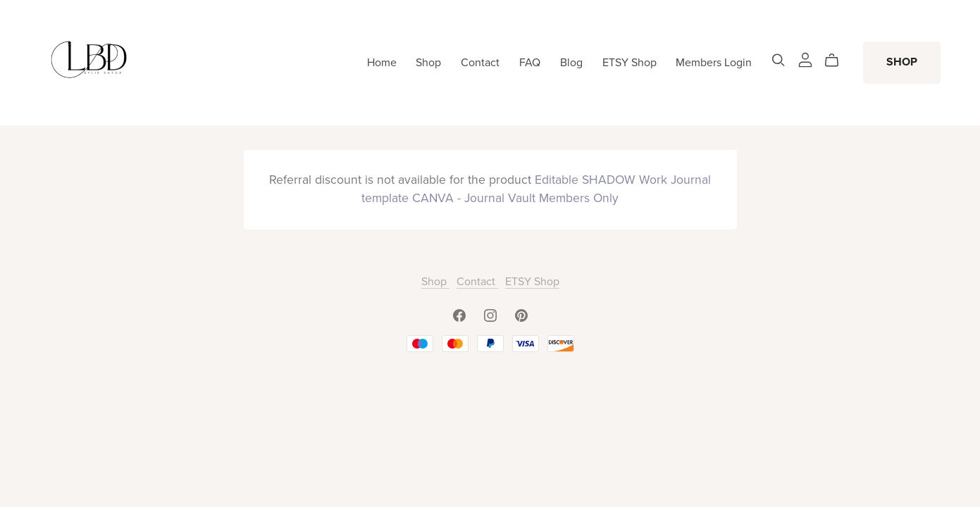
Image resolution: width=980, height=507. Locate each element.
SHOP (902, 62)
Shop (428, 62)
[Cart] (837, 61)
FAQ (530, 62)
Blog (571, 62)
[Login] (805, 59)
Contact (480, 62)
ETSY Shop (629, 62)
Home (382, 62)
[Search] (779, 60)
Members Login (714, 62)
